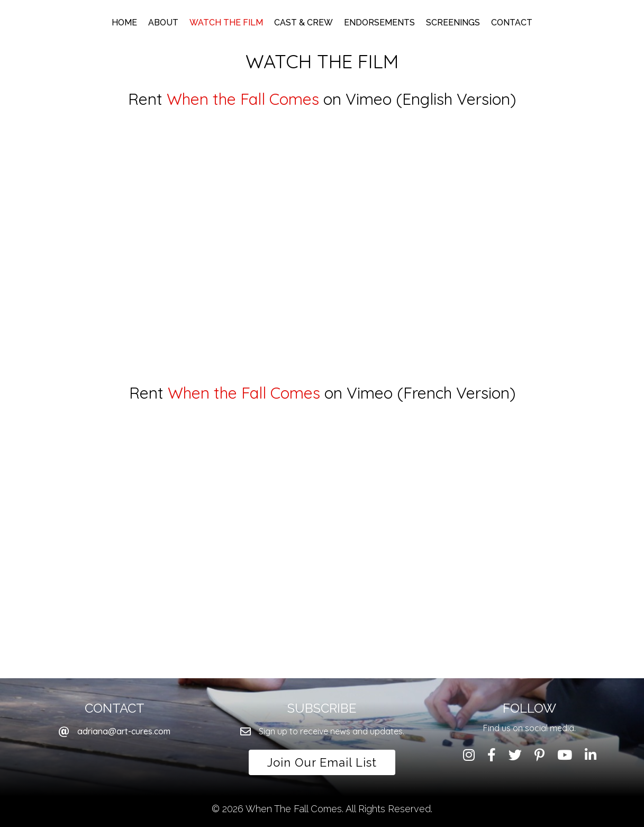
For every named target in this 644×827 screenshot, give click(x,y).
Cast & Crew (303, 23)
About (163, 23)
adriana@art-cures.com (124, 731)
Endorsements (379, 23)
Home (124, 23)
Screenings (453, 23)
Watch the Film (226, 23)
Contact (512, 23)
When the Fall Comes (245, 99)
